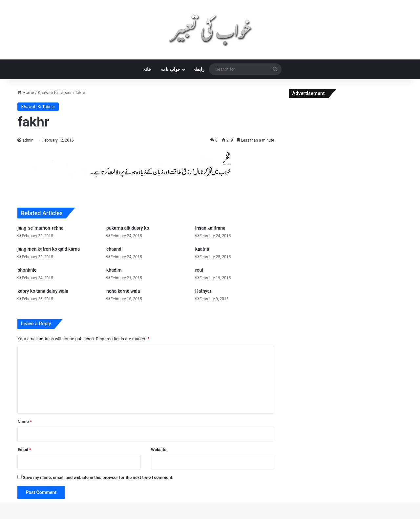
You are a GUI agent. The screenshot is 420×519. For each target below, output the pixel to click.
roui (199, 270)
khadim (114, 270)
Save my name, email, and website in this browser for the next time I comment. (98, 477)
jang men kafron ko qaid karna (49, 249)
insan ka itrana (210, 228)
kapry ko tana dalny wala (43, 291)
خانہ (147, 69)
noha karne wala (123, 291)
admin (28, 140)
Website (159, 450)
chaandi (115, 249)
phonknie (27, 270)
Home (26, 92)
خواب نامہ (170, 69)
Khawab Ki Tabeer (55, 92)
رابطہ (199, 69)
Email (24, 450)
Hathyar (203, 291)
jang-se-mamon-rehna (40, 228)
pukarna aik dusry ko (128, 228)
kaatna (202, 249)
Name (25, 422)
